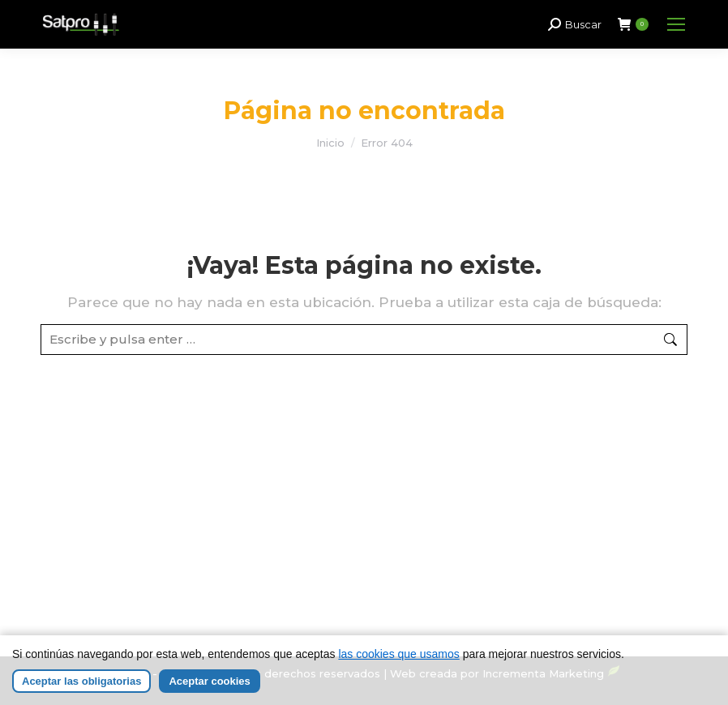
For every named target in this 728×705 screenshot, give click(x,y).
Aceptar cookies (209, 687)
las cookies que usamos (398, 660)
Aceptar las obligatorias (81, 687)
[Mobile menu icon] (676, 24)
